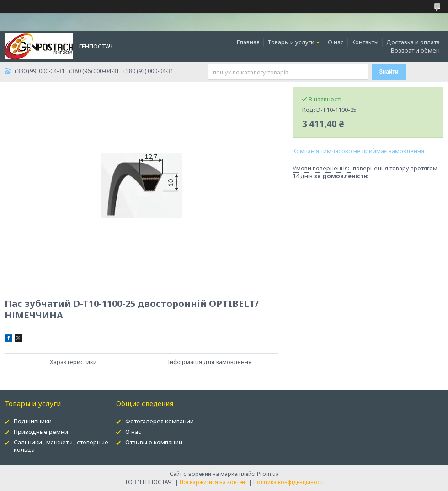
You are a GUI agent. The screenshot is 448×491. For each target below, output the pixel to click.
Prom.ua (268, 474)
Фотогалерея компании (160, 421)
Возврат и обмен (415, 50)
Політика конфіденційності (288, 482)
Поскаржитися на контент (213, 482)
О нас (336, 42)
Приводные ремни (41, 432)
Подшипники (33, 421)
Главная (248, 42)
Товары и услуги (291, 42)
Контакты (365, 42)
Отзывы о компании (154, 442)
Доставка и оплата (413, 42)
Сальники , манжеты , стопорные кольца (61, 446)
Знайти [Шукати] (389, 72)
